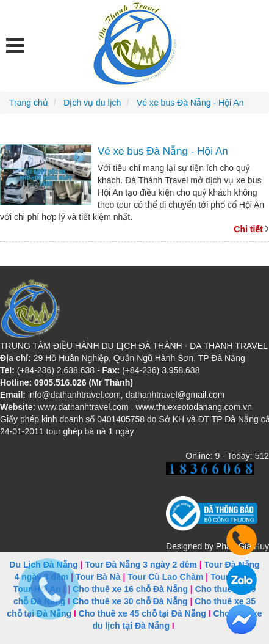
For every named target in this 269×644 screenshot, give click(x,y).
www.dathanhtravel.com (83, 407)
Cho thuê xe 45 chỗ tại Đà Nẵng (142, 613)
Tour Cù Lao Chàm (165, 577)
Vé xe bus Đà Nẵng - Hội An (163, 151)
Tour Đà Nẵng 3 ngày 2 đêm (141, 565)
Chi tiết (248, 229)
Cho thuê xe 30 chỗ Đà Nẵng (130, 601)
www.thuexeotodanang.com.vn (194, 407)
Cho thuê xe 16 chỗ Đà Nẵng (130, 589)
